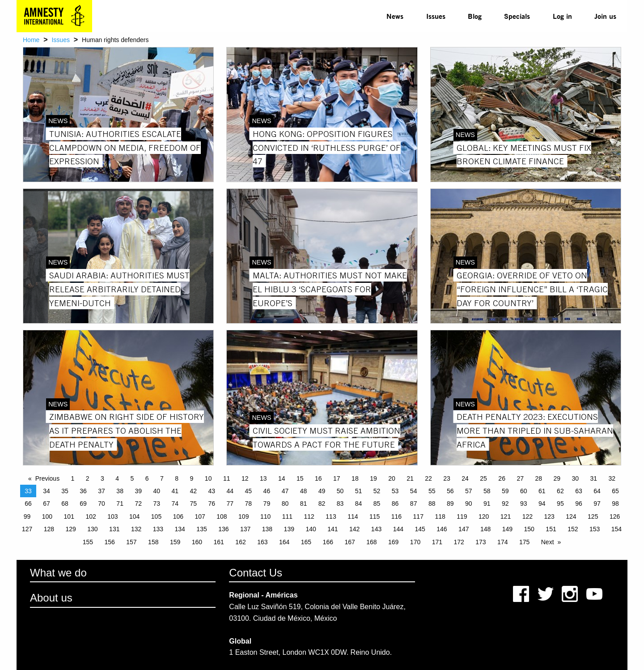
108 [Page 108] (222, 516)
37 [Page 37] (102, 491)
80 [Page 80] (285, 504)
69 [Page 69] (83, 504)
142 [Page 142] (354, 529)
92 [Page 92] (505, 504)
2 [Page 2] (88, 478)
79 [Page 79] (267, 504)
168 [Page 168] (371, 542)
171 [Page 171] (437, 542)
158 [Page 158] (153, 542)
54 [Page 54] (414, 491)
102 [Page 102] (91, 516)
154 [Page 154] (616, 529)
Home (31, 40)
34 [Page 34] (47, 491)
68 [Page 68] (65, 504)
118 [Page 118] (440, 516)
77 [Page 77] (230, 504)
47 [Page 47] (285, 491)
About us (51, 598)
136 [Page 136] (223, 529)
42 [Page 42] (193, 491)
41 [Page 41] (175, 491)
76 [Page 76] (212, 504)
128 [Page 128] (49, 529)
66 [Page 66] (28, 504)
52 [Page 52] (377, 491)
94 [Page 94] (542, 504)
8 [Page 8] (177, 478)
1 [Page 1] (73, 478)
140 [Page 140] (311, 529)
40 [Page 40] (157, 491)
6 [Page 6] (147, 478)
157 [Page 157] (131, 542)
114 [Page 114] (353, 516)
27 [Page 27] (520, 478)
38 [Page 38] (120, 491)
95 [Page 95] (560, 504)
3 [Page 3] (102, 478)
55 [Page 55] (432, 491)
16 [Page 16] (318, 478)
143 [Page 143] (376, 529)
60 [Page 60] (524, 491)
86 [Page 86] (395, 504)
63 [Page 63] (579, 491)
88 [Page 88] (432, 504)
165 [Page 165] (306, 542)
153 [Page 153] (595, 529)
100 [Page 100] (47, 516)
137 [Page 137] (245, 529)
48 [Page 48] (304, 491)
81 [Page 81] (304, 504)
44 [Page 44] (230, 491)
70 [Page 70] (102, 504)
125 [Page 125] (593, 516)
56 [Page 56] (450, 491)
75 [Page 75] (193, 504)
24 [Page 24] (465, 478)
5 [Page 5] (132, 478)
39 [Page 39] (138, 491)
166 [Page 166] (328, 542)
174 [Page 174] (502, 542)
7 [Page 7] (162, 478)
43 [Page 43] (212, 491)
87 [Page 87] (414, 504)
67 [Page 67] (47, 504)
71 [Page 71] (120, 504)
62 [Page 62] (560, 491)
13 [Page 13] (263, 478)
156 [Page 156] (109, 542)
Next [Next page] (548, 542)
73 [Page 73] (157, 504)
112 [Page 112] (309, 516)
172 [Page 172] (459, 542)
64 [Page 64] (597, 491)
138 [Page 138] (267, 529)
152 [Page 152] (573, 529)
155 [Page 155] (88, 542)
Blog (475, 16)
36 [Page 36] (83, 491)
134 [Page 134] (180, 529)
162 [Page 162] (240, 542)
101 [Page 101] (69, 516)
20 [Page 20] (392, 478)
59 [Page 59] (505, 491)
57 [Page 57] (469, 491)
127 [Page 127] (27, 529)
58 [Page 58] (487, 491)
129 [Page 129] (70, 529)
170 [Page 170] (415, 542)
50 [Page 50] (340, 491)
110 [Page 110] (265, 516)
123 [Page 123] (549, 516)
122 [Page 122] (527, 516)
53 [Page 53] (395, 491)
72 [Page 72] (138, 504)
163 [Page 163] (262, 542)
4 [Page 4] (117, 478)
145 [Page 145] (420, 529)
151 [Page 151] (551, 529)
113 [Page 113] (331, 516)
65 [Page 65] (615, 491)
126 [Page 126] (615, 516)
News (395, 16)
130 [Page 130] (92, 529)
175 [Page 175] (524, 542)
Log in (562, 16)
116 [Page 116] (396, 516)
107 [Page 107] (200, 516)
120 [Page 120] (484, 516)
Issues (436, 16)
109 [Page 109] (244, 516)
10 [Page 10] (208, 478)
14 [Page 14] (282, 478)
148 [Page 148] (485, 529)
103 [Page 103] (112, 516)
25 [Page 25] (483, 478)
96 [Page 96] (579, 504)
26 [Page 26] (502, 478)
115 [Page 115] (375, 516)
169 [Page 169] (393, 542)
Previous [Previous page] (47, 478)
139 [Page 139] (289, 529)
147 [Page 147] (464, 529)
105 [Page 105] (156, 516)
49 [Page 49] (322, 491)
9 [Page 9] (192, 478)
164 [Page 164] (284, 542)
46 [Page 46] (267, 491)
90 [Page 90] (469, 504)
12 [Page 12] (245, 478)
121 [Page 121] (506, 516)
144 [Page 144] (398, 529)
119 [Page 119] (462, 516)
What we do (58, 573)
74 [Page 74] (175, 504)
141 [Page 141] (333, 529)
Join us (605, 16)
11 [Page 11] (227, 478)
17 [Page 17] (337, 478)
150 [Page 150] (529, 529)
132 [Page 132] (136, 529)
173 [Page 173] (481, 542)
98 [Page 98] (615, 504)
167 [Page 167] (350, 542)
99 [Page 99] (27, 516)
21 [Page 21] (410, 478)
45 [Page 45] (249, 491)
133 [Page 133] (158, 529)
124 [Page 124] (571, 516)
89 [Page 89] (450, 504)
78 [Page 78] (249, 504)
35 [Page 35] (65, 491)
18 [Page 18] (355, 478)
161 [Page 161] (219, 542)
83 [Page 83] (340, 504)
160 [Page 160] (197, 542)
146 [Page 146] (442, 529)
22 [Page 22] (428, 478)
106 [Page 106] (178, 516)
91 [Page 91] (487, 504)
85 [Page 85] (377, 504)
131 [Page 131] (114, 529)
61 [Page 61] (542, 491)
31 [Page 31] (594, 478)
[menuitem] (395, 16)
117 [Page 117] (418, 516)
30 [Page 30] (575, 478)
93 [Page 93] (524, 504)
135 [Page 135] (201, 529)
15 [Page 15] (300, 478)
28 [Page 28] (538, 478)
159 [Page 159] (175, 542)
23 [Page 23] (447, 478)
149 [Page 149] (507, 529)
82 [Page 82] (322, 504)
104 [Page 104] (134, 516)
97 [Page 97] (597, 504)
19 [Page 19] (373, 478)
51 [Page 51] (359, 491)
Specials (517, 16)
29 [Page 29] (557, 478)
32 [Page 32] (612, 478)
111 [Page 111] (287, 516)
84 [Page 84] (359, 504)
